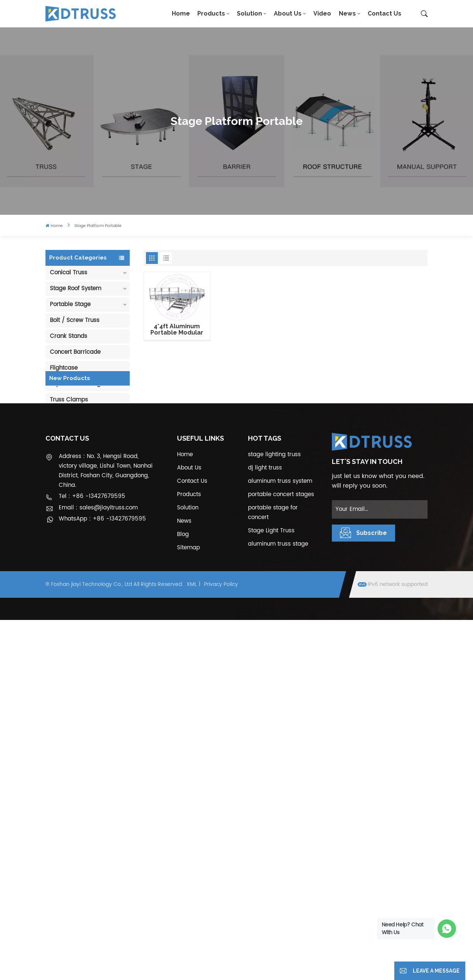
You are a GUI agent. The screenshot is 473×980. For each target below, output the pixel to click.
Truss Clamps (69, 400)
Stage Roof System (76, 289)
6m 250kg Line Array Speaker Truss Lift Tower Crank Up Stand (95, 685)
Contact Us (384, 13)
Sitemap (188, 908)
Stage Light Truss (271, 891)
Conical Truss (69, 273)
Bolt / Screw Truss (75, 320)
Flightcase (64, 368)
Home (181, 13)
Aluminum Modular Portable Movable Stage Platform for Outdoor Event (95, 616)
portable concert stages (281, 854)
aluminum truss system (280, 841)
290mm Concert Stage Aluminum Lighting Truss (96, 513)
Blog (183, 894)
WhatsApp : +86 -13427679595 (102, 879)
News (347, 13)
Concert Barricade (75, 352)
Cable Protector (72, 432)
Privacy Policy (221, 945)
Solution (249, 13)
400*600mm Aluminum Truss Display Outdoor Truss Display (94, 547)
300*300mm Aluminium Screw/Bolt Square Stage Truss (93, 719)
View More (95, 492)
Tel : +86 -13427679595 (92, 856)
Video (322, 13)
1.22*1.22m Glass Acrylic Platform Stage (95, 651)
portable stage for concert (273, 873)
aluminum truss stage (278, 904)
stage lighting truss (274, 815)
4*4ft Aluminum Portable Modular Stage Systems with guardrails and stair (177, 330)
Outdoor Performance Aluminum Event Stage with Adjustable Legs (96, 581)
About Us (288, 13)
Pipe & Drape (68, 416)
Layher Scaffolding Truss (83, 384)
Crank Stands (69, 336)
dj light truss (265, 828)
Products (211, 13)
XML (192, 945)
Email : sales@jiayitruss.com (98, 868)
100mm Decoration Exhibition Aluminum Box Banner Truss (96, 478)
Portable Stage (70, 304)
